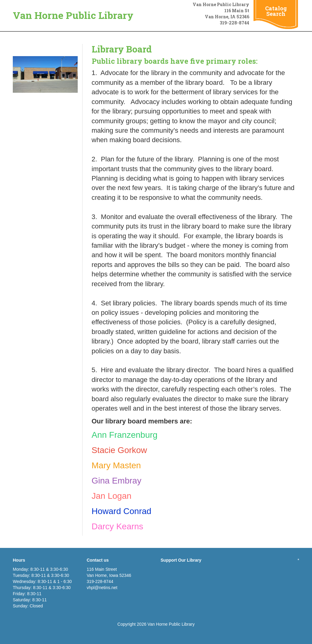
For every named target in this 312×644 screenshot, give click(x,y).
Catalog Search (276, 11)
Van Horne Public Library (73, 15)
